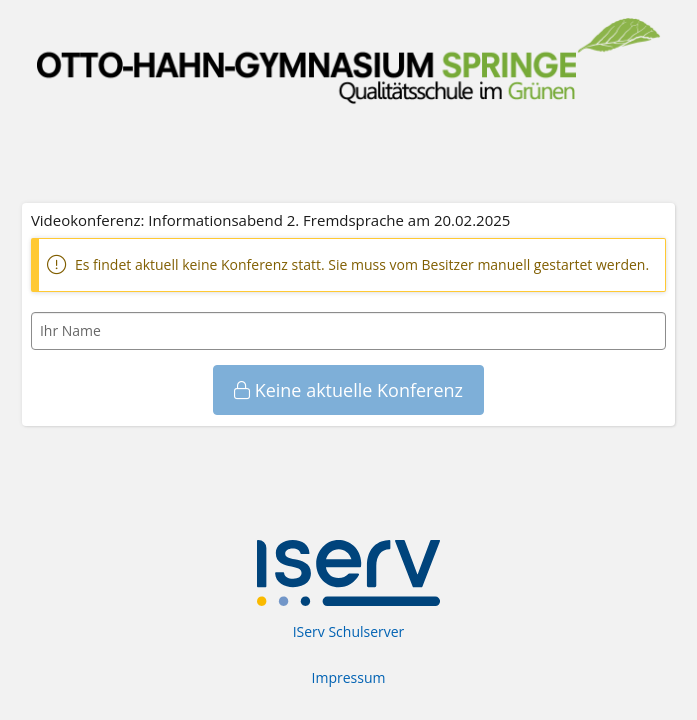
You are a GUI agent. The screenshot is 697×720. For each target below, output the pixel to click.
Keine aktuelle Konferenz (348, 390)
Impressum (349, 677)
